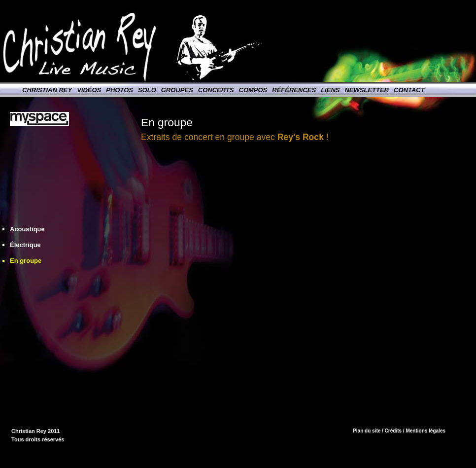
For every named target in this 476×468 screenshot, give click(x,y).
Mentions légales (425, 431)
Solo (147, 90)
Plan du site (367, 431)
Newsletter (367, 90)
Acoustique (27, 229)
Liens (330, 90)
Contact (409, 90)
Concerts (216, 90)
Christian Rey (47, 90)
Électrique (25, 245)
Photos (119, 90)
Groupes (177, 90)
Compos (253, 90)
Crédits (393, 431)
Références (294, 90)
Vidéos (89, 90)
